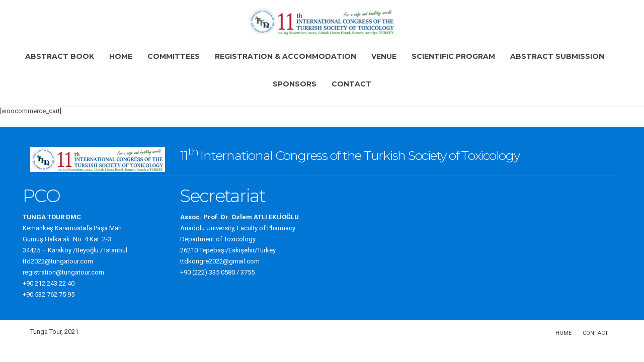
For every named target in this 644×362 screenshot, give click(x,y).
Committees (174, 56)
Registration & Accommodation (286, 56)
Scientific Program (453, 56)
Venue (384, 56)
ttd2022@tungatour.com (58, 261)
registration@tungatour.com (63, 272)
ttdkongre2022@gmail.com (220, 261)
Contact (351, 84)
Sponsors (295, 84)
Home (121, 56)
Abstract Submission (557, 56)
